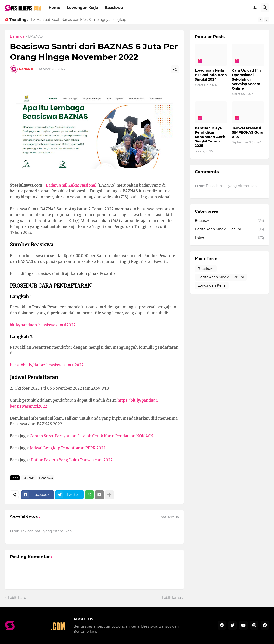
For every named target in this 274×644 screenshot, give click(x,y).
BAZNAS (36, 37)
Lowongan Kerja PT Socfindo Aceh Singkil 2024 (211, 75)
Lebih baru (17, 598)
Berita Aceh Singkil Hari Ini (229, 229)
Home (54, 7)
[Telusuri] (265, 8)
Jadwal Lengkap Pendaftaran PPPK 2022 (68, 448)
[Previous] (261, 20)
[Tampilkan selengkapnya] (109, 495)
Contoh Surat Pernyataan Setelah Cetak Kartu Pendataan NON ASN (91, 436)
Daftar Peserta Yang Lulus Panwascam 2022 (72, 460)
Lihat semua (168, 517)
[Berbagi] (175, 69)
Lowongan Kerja (83, 7)
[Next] (267, 20)
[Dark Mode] (255, 8)
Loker (229, 238)
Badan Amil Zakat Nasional (71, 185)
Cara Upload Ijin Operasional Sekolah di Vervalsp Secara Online (246, 79)
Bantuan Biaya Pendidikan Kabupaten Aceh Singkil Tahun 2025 (210, 137)
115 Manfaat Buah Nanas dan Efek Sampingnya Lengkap (78, 20)
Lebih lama (171, 598)
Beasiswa (114, 7)
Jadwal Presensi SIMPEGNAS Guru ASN (248, 132)
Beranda (17, 37)
